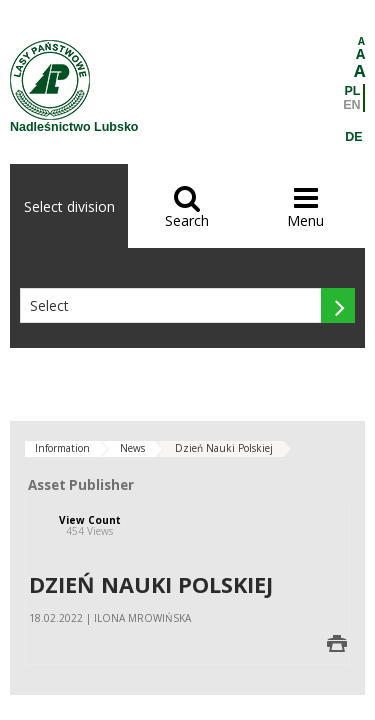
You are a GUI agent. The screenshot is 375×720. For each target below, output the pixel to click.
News (132, 448)
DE (353, 137)
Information (62, 448)
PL (353, 91)
